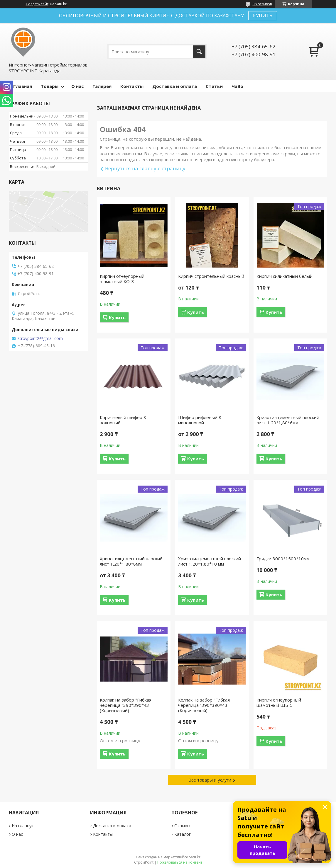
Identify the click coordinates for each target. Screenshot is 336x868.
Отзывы (182, 826)
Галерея (102, 86)
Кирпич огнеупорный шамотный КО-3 (122, 279)
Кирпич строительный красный (211, 276)
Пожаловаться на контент (180, 862)
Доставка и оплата (175, 86)
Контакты (132, 86)
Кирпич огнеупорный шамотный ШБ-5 (279, 702)
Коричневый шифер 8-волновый (124, 420)
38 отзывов (262, 4)
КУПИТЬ (263, 16)
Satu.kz (195, 857)
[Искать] (199, 52)
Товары (50, 86)
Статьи (214, 86)
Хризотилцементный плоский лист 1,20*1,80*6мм (288, 420)
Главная (23, 86)
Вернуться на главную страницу (145, 168)
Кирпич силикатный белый (284, 276)
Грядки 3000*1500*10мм (283, 559)
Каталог (183, 834)
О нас (77, 86)
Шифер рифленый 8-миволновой (201, 420)
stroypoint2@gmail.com (40, 338)
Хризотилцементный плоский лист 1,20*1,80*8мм (131, 561)
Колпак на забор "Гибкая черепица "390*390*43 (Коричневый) (126, 705)
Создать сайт (37, 4)
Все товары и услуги (210, 780)
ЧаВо (237, 86)
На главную (23, 826)
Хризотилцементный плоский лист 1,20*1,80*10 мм (210, 561)
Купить (117, 317)
